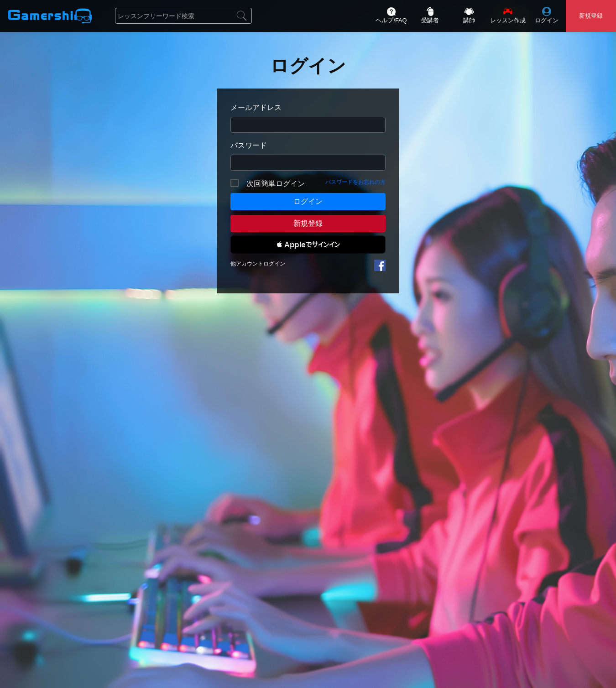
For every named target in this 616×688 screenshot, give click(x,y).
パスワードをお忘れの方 (355, 182)
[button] (308, 245)
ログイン (308, 201)
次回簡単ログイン (276, 184)
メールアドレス (256, 107)
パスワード (249, 145)
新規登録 (308, 223)
